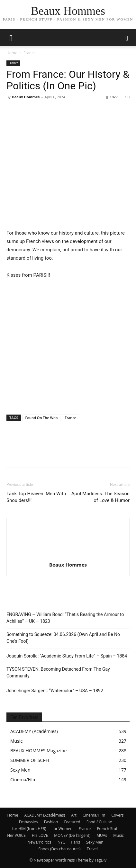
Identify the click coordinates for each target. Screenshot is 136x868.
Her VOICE (16, 835)
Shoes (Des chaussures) (59, 849)
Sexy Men (95, 842)
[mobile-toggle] (11, 38)
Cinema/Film (94, 815)
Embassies (28, 822)
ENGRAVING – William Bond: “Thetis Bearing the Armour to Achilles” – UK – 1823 (65, 618)
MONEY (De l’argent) (72, 835)
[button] (127, 38)
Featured (72, 822)
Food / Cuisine (99, 822)
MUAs (102, 835)
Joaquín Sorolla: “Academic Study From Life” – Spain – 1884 (67, 656)
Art (74, 815)
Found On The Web (42, 418)
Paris (76, 842)
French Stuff (108, 829)
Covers (117, 815)
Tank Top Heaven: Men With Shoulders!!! (36, 497)
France (30, 53)
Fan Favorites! (24, 717)
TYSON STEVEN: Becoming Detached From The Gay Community (58, 672)
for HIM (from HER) (29, 829)
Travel (92, 849)
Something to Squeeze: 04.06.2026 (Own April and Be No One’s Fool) (63, 638)
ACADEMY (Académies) (45, 815)
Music (118, 835)
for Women (63, 829)
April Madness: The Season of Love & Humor (100, 497)
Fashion (51, 822)
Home (12, 53)
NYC (61, 842)
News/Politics (39, 842)
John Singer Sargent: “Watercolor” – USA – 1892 (55, 691)
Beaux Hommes (26, 97)
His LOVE (40, 835)
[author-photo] (68, 556)
